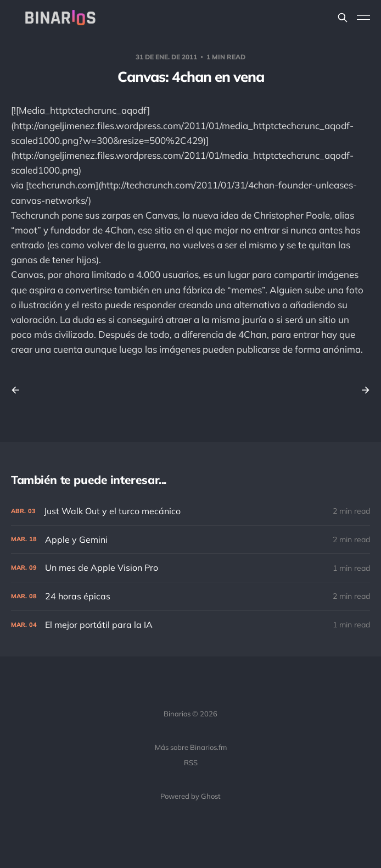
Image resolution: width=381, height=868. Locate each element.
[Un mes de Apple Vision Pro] (190, 568)
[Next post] (362, 390)
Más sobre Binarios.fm (191, 747)
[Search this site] (343, 18)
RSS (191, 763)
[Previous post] (19, 390)
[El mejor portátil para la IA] (190, 625)
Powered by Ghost (190, 796)
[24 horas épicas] (190, 596)
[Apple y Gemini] (190, 540)
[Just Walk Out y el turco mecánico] (190, 511)
